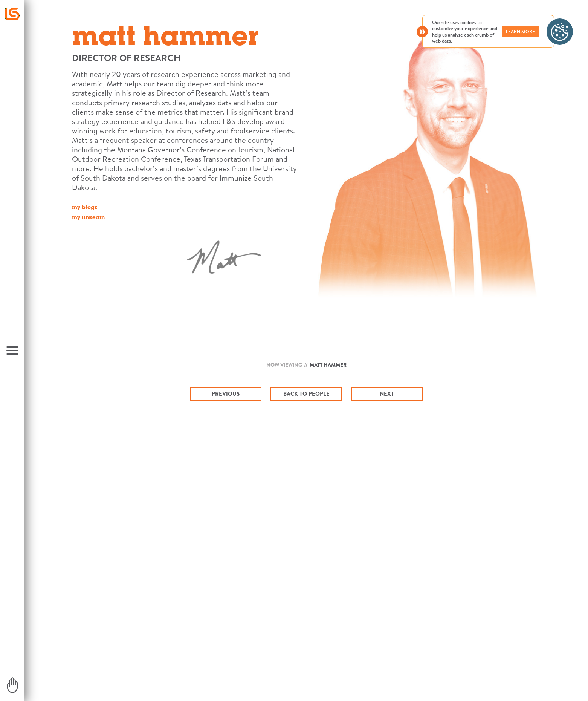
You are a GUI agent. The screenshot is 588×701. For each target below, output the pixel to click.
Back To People (306, 394)
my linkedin (88, 218)
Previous (226, 394)
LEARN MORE (520, 31)
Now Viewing (284, 365)
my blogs (85, 208)
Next (387, 394)
